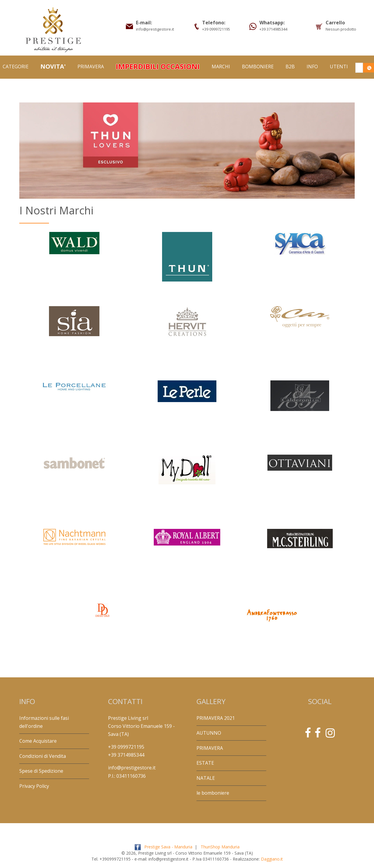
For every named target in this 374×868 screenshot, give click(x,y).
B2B (290, 67)
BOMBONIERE (258, 67)
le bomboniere (213, 793)
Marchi (221, 67)
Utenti (339, 67)
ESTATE (205, 763)
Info (312, 67)
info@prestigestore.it (132, 768)
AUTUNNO (209, 733)
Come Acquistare (38, 741)
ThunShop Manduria (220, 847)
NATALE (206, 778)
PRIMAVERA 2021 (216, 718)
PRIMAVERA (91, 67)
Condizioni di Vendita (43, 756)
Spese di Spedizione (41, 771)
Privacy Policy (34, 786)
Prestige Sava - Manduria (168, 847)
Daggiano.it (272, 859)
